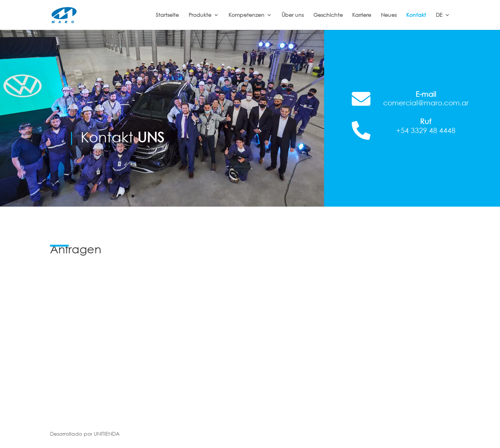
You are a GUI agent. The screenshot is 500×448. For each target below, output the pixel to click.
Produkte (200, 15)
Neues (389, 15)
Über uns (293, 15)
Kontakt (416, 15)
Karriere (362, 15)
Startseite (167, 15)
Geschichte (328, 15)
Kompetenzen (246, 15)
